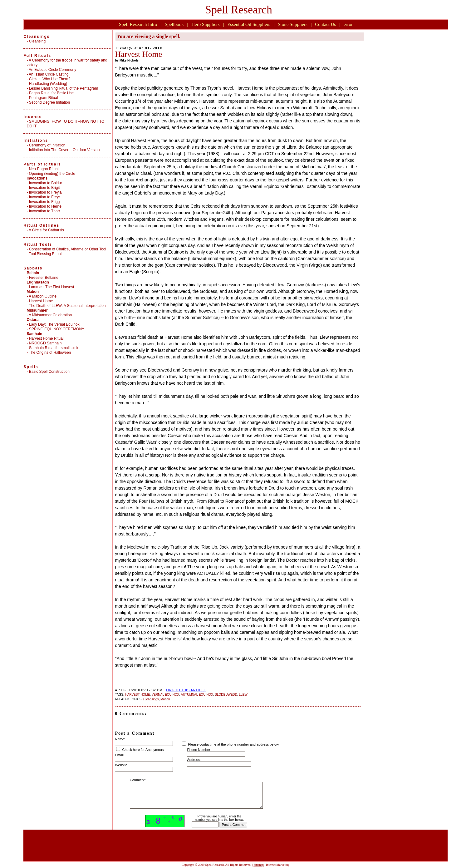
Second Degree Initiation (49, 102)
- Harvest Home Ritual (45, 338)
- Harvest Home (40, 301)
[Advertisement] (238, 678)
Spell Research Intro (138, 24)
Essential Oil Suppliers (249, 24)
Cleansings (151, 699)
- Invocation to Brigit (43, 188)
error (348, 24)
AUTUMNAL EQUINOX (197, 695)
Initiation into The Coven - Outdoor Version (64, 150)
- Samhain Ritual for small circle (53, 348)
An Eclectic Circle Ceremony (52, 70)
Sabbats (33, 268)
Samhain (34, 334)
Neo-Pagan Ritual (44, 169)
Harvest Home (138, 54)
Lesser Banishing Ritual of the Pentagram (64, 88)
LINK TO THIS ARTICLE (186, 690)
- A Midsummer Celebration (49, 315)
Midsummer (37, 310)
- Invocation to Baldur (44, 183)
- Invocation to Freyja (44, 192)
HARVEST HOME (137, 695)
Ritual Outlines (41, 225)
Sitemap (259, 865)
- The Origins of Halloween (49, 353)
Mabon (165, 699)
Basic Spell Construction (49, 372)
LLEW (243, 695)
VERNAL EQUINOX (166, 695)
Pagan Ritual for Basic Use (51, 93)
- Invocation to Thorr (43, 211)
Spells (31, 367)
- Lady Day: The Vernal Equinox (53, 324)
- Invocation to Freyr (43, 197)
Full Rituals (37, 56)
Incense (33, 117)
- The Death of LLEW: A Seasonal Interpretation (66, 306)
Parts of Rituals (42, 164)
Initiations (36, 141)
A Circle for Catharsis (46, 230)
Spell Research (239, 10)
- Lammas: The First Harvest (50, 287)
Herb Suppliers (205, 24)
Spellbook (174, 24)
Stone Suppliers (293, 24)
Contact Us (325, 24)
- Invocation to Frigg (43, 202)
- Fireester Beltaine (42, 278)
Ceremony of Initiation (47, 145)
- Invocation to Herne (44, 206)
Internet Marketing (278, 865)
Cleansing (37, 41)
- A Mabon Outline (41, 296)
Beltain (33, 273)
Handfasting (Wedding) (48, 84)
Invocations (37, 178)
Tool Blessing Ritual (45, 254)
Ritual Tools (38, 244)
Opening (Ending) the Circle (52, 174)
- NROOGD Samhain (44, 343)
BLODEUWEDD (226, 695)
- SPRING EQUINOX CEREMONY (55, 329)
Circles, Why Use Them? (50, 79)
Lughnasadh (38, 282)
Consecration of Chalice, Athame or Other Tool (68, 249)
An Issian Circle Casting (49, 74)
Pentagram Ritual (44, 98)
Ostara (32, 320)
